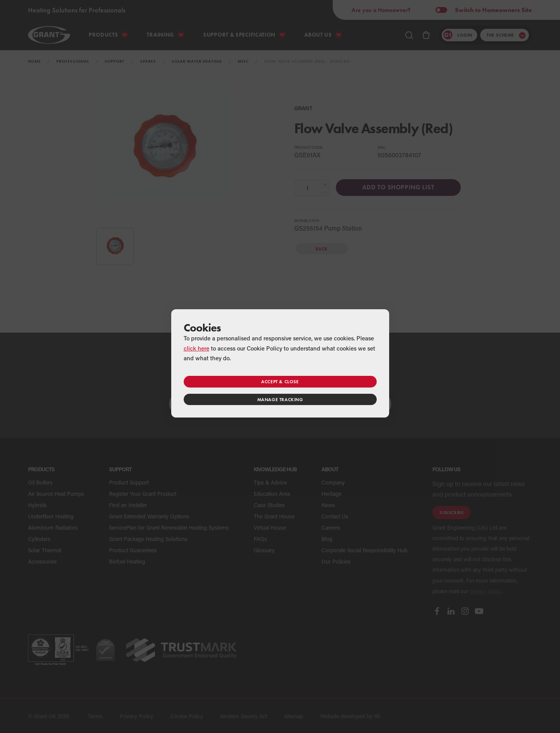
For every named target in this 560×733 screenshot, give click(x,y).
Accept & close (280, 381)
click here (197, 348)
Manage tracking (280, 399)
